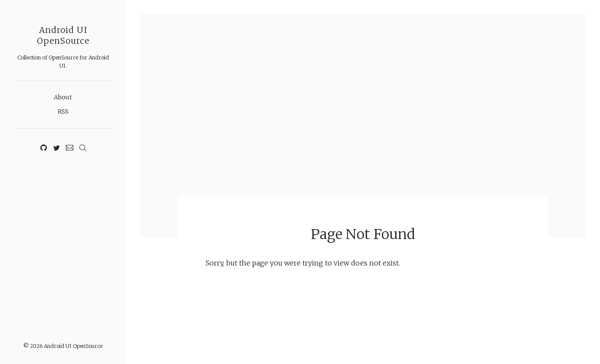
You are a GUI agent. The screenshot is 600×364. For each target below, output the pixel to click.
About (63, 97)
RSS (63, 111)
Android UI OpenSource (63, 35)
